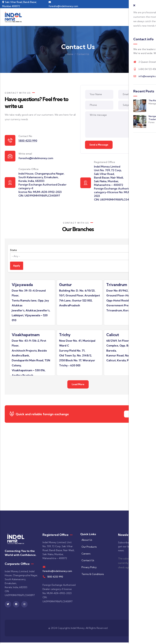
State (13, 251)
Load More (78, 386)
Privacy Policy (88, 569)
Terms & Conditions (92, 576)
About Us (86, 542)
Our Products (89, 548)
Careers (85, 555)
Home (70, 54)
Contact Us (135, 415)
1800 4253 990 (55, 578)
